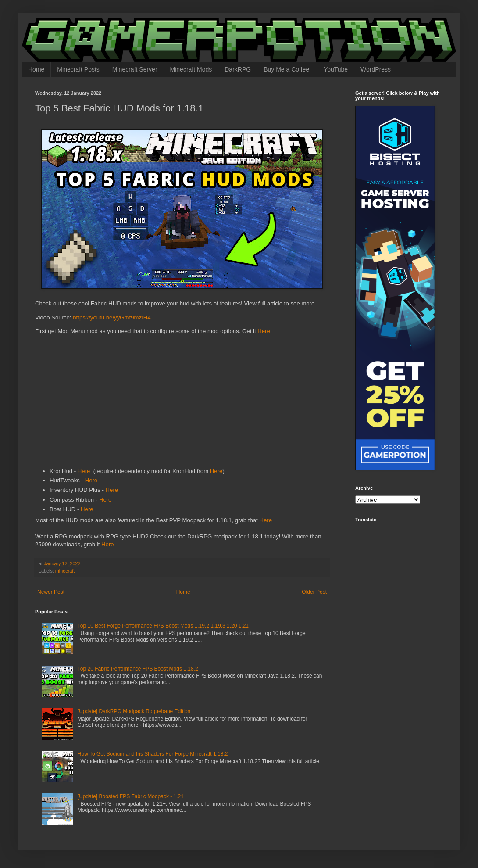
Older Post (314, 592)
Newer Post (51, 592)
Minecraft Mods (191, 69)
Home (36, 69)
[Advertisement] (182, 403)
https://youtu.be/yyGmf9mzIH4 (112, 317)
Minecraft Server (135, 69)
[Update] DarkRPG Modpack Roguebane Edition (134, 711)
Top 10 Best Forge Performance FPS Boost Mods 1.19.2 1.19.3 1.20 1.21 (163, 626)
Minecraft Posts (78, 69)
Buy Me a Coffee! (287, 69)
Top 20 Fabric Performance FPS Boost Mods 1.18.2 (138, 669)
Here (264, 331)
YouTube (336, 69)
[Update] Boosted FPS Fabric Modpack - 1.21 (131, 796)
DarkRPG (238, 69)
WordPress (376, 69)
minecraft (65, 571)
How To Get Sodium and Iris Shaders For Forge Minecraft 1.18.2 (153, 754)
